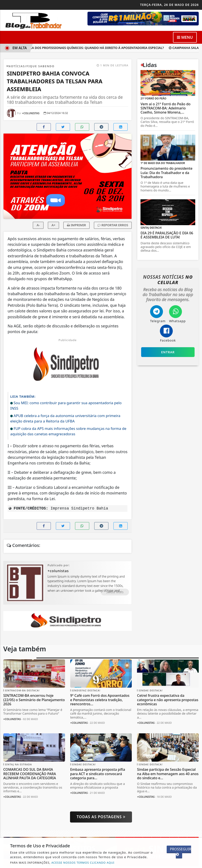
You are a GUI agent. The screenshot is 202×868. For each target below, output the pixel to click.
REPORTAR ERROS (113, 225)
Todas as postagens (101, 817)
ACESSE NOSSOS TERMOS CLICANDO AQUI (83, 863)
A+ (53, 225)
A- (38, 225)
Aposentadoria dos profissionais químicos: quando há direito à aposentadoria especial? (86, 48)
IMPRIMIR (76, 225)
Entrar (168, 352)
